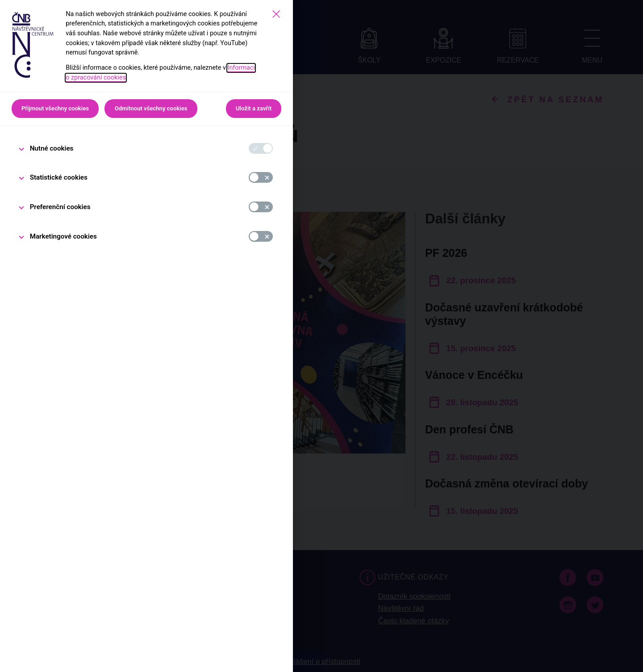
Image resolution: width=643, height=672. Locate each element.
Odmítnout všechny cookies (151, 108)
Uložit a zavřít (254, 108)
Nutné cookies (52, 148)
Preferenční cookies (60, 207)
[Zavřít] (276, 14)
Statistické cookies (59, 177)
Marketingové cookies (63, 236)
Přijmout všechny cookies (55, 108)
